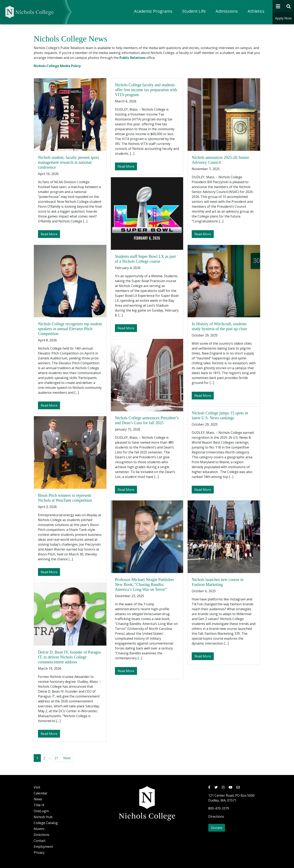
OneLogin (41, 811)
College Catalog (46, 823)
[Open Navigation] (278, 6)
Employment (43, 847)
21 (56, 758)
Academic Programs (153, 11)
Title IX (39, 805)
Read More (50, 234)
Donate (217, 828)
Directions (42, 835)
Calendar (41, 793)
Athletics (256, 11)
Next (67, 758)
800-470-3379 (219, 808)
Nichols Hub (43, 817)
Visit (37, 787)
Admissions (227, 11)
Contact (40, 841)
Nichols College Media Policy (57, 66)
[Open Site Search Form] (289, 6)
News (38, 799)
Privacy (39, 852)
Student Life (194, 11)
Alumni (39, 829)
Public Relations (133, 58)
